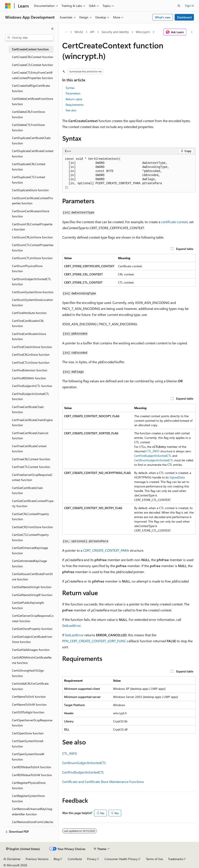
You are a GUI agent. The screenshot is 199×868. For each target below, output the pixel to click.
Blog (57, 859)
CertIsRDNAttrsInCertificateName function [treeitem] (32, 660)
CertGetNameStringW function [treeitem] (32, 595)
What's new (163, 17)
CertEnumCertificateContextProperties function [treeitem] (32, 201)
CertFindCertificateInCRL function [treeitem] (28, 323)
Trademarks (175, 859)
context (182, 222)
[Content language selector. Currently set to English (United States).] (23, 849)
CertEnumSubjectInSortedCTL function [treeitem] (32, 282)
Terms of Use (154, 859)
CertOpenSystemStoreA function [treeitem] (28, 744)
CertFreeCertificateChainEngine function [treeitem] (32, 423)
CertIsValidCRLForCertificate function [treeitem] (30, 686)
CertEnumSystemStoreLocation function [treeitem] (32, 302)
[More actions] (192, 32)
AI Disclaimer (12, 859)
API (92, 32)
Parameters (73, 93)
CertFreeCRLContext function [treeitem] (31, 459)
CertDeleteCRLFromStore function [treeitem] (28, 114)
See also (71, 110)
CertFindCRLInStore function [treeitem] (31, 355)
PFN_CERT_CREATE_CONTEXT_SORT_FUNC (94, 641)
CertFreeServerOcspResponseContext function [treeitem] (32, 477)
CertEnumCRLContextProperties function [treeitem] (32, 227)
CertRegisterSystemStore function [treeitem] (28, 798)
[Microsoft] (8, 6)
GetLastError (71, 625)
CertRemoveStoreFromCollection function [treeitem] (33, 825)
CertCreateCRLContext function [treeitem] (33, 57)
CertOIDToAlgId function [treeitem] (28, 712)
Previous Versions (37, 859)
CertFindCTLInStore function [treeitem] (31, 362)
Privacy (92, 859)
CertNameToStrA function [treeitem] (29, 697)
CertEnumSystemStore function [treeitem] (33, 292)
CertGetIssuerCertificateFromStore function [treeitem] (32, 577)
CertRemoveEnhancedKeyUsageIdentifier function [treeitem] (32, 811)
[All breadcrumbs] (66, 32)
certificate (169, 222)
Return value (74, 99)
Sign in (189, 5)
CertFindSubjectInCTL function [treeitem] (32, 386)
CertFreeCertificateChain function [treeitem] (28, 409)
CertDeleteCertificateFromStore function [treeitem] (32, 101)
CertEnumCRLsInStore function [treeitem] (32, 237)
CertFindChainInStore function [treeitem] (32, 347)
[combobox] (29, 38)
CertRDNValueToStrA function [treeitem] (32, 767)
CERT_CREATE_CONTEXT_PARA (106, 550)
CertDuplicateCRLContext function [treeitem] (29, 167)
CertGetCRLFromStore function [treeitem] (32, 527)
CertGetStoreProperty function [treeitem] (32, 629)
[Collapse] (52, 29)
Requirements (75, 105)
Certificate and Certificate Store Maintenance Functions (103, 782)
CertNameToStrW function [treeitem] (29, 704)
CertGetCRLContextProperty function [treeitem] (30, 517)
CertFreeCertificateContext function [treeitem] (29, 449)
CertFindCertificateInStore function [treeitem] (29, 336)
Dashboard (184, 17)
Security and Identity (115, 32)
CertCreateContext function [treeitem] (30, 49)
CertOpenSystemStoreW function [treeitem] (28, 757)
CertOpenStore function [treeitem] (28, 733)
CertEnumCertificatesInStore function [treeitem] (31, 214)
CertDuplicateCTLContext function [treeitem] (29, 180)
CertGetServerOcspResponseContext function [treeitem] (33, 618)
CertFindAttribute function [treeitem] (29, 313)
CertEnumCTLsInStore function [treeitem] (32, 258)
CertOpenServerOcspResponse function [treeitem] (32, 723)
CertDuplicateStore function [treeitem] (30, 190)
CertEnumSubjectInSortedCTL (154, 460)
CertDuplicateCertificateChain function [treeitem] (31, 140)
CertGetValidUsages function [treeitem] (31, 650)
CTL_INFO (153, 451)
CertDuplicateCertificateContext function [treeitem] (33, 154)
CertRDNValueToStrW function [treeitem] (32, 775)
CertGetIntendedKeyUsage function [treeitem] (29, 563)
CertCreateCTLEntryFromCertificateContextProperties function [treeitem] (32, 75)
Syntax (70, 88)
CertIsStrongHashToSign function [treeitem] (28, 673)
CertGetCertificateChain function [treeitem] (27, 490)
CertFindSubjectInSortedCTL (153, 456)
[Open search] (179, 6)
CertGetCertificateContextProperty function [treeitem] (33, 503)
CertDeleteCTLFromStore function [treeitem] (28, 127)
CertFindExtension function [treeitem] (30, 370)
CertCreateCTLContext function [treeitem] (32, 65)
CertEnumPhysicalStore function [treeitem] (27, 269)
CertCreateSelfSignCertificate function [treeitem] (31, 88)
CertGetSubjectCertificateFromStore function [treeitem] (32, 639)
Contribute (75, 859)
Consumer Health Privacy (121, 859)
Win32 (79, 32)
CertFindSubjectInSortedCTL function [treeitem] (31, 396)
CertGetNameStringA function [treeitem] (32, 587)
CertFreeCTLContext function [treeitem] (31, 467)
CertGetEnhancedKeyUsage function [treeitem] (30, 550)
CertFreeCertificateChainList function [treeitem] (30, 436)
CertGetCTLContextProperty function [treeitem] (30, 537)
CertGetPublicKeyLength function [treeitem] (28, 605)
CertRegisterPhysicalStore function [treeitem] (29, 785)
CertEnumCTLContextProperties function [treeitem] (33, 248)
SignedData (177, 477)
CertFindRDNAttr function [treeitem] (29, 378)
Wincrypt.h (143, 32)
